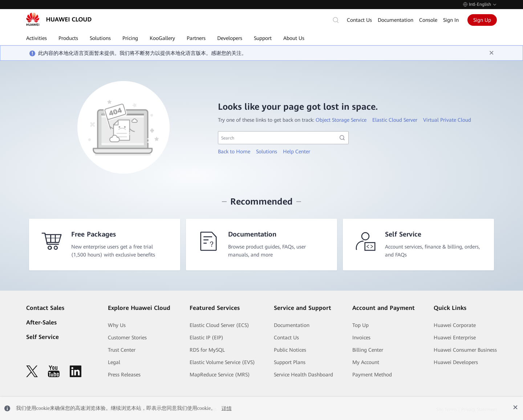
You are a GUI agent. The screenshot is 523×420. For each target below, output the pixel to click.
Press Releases (124, 375)
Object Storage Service (341, 120)
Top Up (360, 325)
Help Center (297, 152)
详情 (227, 408)
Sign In (451, 20)
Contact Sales (45, 308)
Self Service (42, 337)
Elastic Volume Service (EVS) (222, 362)
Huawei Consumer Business (465, 350)
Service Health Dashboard (303, 375)
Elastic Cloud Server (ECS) (219, 325)
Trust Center (122, 350)
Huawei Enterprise (455, 338)
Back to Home (234, 152)
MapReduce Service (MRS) (220, 375)
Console (428, 20)
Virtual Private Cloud (447, 120)
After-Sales (41, 322)
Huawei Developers (456, 362)
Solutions (267, 152)
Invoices (361, 338)
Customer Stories (127, 338)
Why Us (117, 325)
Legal (114, 362)
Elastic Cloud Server (395, 120)
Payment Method (372, 375)
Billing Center (368, 350)
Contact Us (359, 20)
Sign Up (482, 20)
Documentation (396, 20)
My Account (366, 362)
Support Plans (290, 362)
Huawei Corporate (455, 325)
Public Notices (290, 350)
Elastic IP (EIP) (206, 338)
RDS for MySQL (207, 350)
